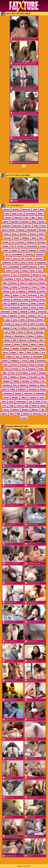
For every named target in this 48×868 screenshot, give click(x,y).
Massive (8, 336)
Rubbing (14, 377)
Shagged (7, 381)
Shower (36, 381)
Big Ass (42, 222)
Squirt (4, 389)
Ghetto (7, 295)
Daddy (30, 259)
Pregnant (32, 369)
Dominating (14, 267)
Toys (4, 406)
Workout (27, 414)
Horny (33, 308)
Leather (41, 324)
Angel (42, 210)
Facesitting (9, 279)
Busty (34, 238)
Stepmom (22, 389)
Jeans (23, 316)
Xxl (45, 414)
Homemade (15, 308)
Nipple (35, 348)
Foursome (25, 287)
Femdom (13, 283)
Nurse (5, 353)
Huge (15, 312)
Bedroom (25, 222)
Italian (4, 316)
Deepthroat (6, 263)
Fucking (6, 291)
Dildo (16, 263)
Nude (43, 348)
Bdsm (40, 218)
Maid (13, 332)
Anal (35, 210)
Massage (40, 332)
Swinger (15, 397)
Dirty (23, 263)
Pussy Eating (23, 373)
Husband (24, 312)
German (42, 291)
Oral (43, 353)
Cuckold (42, 250)
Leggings (6, 328)
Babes (40, 214)
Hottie (41, 308)
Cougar (43, 246)
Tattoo (24, 397)
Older (36, 353)
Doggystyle (42, 263)
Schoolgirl (33, 377)
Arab (7, 214)
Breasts (33, 234)
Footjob (14, 287)
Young (24, 418)
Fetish (22, 283)
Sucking (18, 393)
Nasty (41, 344)
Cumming (29, 254)
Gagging (22, 291)
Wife (12, 414)
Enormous (6, 275)
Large (17, 324)
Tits (45, 402)
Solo (15, 385)
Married (30, 332)
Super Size (28, 393)
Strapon (43, 389)
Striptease (8, 393)
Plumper (41, 365)
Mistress (23, 340)
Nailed (25, 344)
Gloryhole (17, 299)
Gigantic (16, 295)
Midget (7, 340)
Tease (42, 397)
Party (24, 361)
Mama (21, 332)
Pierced (14, 365)
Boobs (6, 234)
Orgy (18, 357)
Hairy (5, 303)
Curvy (15, 259)
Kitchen (40, 320)
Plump (32, 365)
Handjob (14, 303)
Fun (14, 291)
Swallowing (40, 393)
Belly (34, 222)
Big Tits (28, 226)
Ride (5, 377)
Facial (18, 279)
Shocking (26, 381)
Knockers (8, 324)
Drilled (9, 271)
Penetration (42, 361)
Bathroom (18, 218)
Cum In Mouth (17, 254)
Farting (27, 279)
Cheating (30, 242)
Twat (11, 406)
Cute (22, 259)
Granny (34, 299)
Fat (34, 279)
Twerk (19, 406)
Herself (42, 303)
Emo (40, 271)
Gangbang (32, 291)
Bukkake (25, 238)
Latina (32, 324)
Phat (6, 365)
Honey (25, 308)
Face (44, 275)
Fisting (5, 287)
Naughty (16, 348)
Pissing (23, 365)
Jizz (39, 316)
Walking (15, 410)
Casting (21, 242)
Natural (6, 348)
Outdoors (26, 357)
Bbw (33, 218)
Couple (5, 250)
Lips (6, 332)
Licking (33, 328)
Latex (25, 324)
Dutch (17, 271)
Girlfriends (33, 295)
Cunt (8, 259)
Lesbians (24, 328)
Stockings (33, 389)
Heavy (33, 303)
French (34, 287)
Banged (8, 218)
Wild (18, 414)
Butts (42, 238)
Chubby (5, 246)
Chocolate (41, 242)
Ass (21, 214)
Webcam (35, 410)
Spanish (23, 385)
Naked (33, 344)
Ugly (26, 406)
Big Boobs (6, 226)
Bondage (43, 230)
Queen (34, 373)
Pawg (32, 361)
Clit (12, 246)
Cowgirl (14, 250)
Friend (43, 287)
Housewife (6, 312)
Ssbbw (12, 389)
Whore (4, 414)
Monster (8, 344)
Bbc (27, 218)
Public (4, 373)
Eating (25, 271)
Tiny (30, 402)
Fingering (32, 283)
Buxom (6, 242)
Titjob (38, 402)
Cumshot (40, 254)
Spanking (33, 385)
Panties (5, 361)
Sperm (42, 385)
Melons (40, 336)
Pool (7, 369)
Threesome (21, 402)
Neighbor (26, 348)
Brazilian (23, 234)
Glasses (7, 299)
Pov (23, 369)
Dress (42, 267)
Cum (7, 254)
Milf (15, 340)
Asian (14, 214)
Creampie (32, 250)
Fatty (5, 283)
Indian (33, 312)
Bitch (44, 226)
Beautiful (15, 222)
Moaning (33, 340)
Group (42, 299)
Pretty (41, 369)
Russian (23, 377)
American (26, 210)
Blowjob (21, 230)
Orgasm (9, 357)
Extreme (36, 275)
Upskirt (34, 406)
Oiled (29, 353)
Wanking (25, 410)
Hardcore (24, 303)
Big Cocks (18, 226)
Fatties (41, 279)
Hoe (6, 308)
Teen (4, 402)
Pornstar (15, 369)
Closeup (20, 246)
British (42, 234)
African (7, 210)
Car (13, 242)
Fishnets (42, 283)
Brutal (17, 238)
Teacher (33, 397)
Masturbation (20, 336)
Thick (11, 402)
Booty (14, 234)
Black (4, 230)
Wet (43, 410)
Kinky (23, 320)
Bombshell (32, 230)
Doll (5, 267)
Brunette (8, 238)
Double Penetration (29, 267)
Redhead (43, 373)
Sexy (42, 377)
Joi (45, 316)
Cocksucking (32, 246)
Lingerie (42, 328)
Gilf (24, 295)
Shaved (16, 381)
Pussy (12, 373)
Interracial (42, 312)
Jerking (31, 316)
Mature (31, 336)
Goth (26, 299)
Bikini (36, 226)
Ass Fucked (30, 214)
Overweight (38, 357)
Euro (15, 275)
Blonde (12, 230)
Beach (6, 222)
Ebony (33, 271)
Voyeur (6, 410)
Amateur (16, 210)
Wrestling (37, 414)
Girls (42, 295)
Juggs (8, 320)
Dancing (39, 259)
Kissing (31, 320)
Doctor (31, 263)
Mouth (17, 344)
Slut (43, 381)
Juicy (15, 320)
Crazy (23, 250)
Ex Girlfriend (25, 275)
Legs (15, 328)
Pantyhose (15, 361)
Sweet (6, 397)
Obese (13, 353)
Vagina (43, 406)
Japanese (13, 316)
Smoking (6, 385)
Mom (42, 340)
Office (21, 353)
